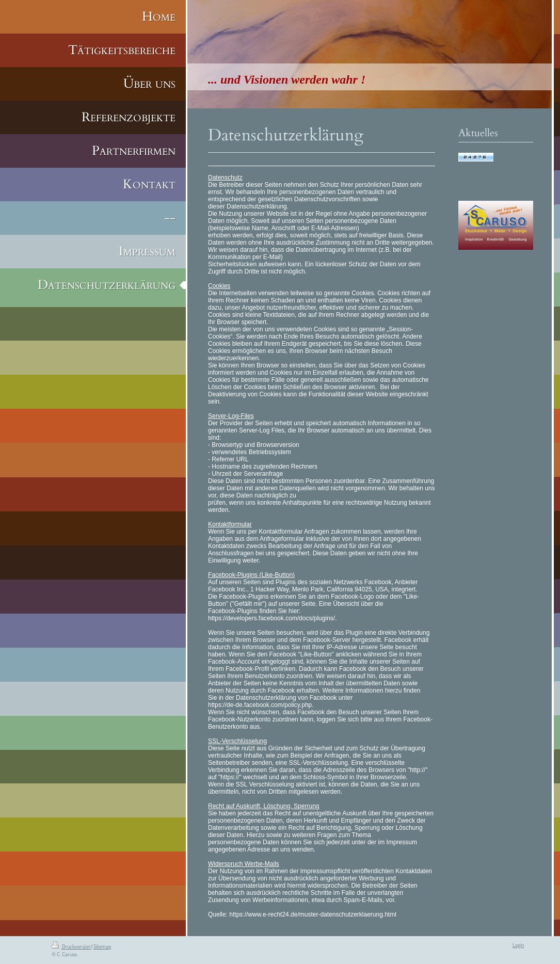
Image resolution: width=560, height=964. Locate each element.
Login (518, 945)
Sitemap (102, 946)
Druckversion (71, 946)
